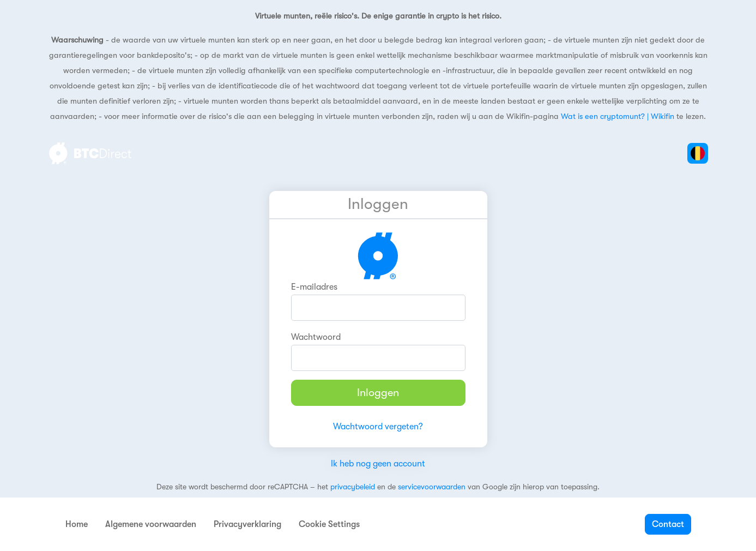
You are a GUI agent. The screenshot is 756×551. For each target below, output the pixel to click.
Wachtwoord (316, 337)
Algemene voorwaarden (151, 524)
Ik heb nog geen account (378, 464)
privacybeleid (353, 487)
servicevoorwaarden (432, 487)
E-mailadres (314, 287)
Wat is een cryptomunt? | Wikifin (618, 116)
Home (77, 524)
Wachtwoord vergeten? (378, 427)
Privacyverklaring (247, 524)
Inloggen (378, 393)
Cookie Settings (329, 524)
